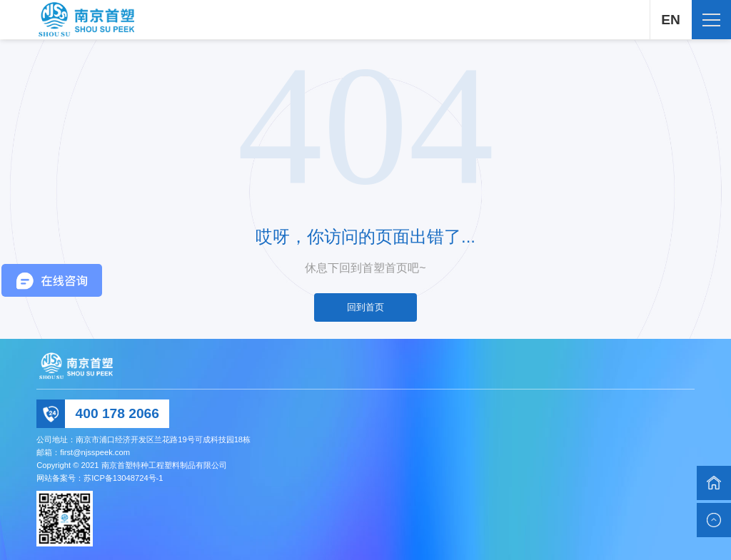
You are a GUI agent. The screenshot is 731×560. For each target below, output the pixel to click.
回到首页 (365, 307)
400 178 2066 (117, 413)
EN (670, 20)
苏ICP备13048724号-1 (123, 478)
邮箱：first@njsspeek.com (83, 452)
